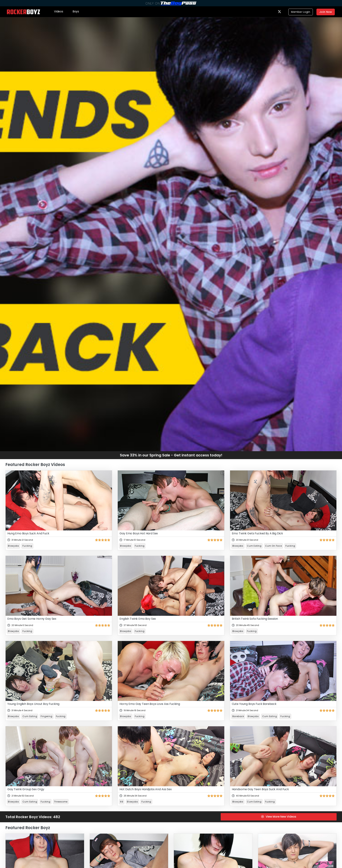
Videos (59, 11)
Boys (76, 11)
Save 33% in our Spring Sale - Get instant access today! (171, 455)
